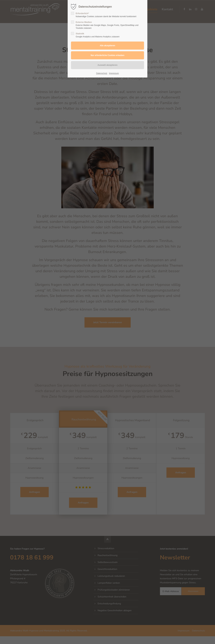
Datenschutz (102, 73)
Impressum (114, 73)
